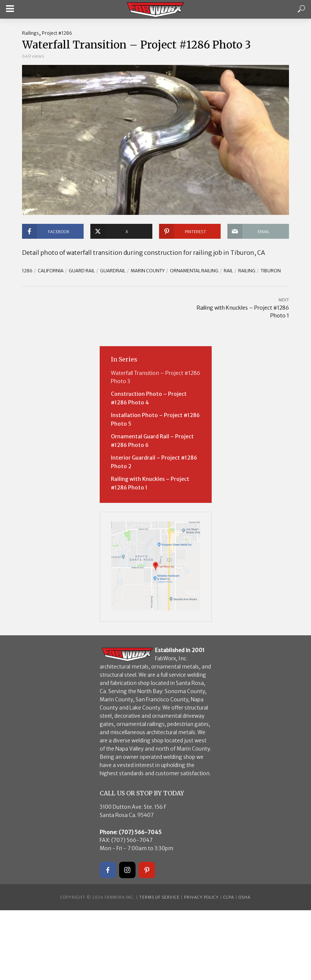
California (51, 271)
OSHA (245, 897)
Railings (30, 33)
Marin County (148, 271)
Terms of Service (159, 897)
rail (228, 271)
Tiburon (271, 271)
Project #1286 (57, 33)
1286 (27, 271)
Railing (247, 271)
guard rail (82, 271)
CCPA (229, 897)
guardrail (113, 271)
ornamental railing (194, 271)
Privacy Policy (201, 897)
